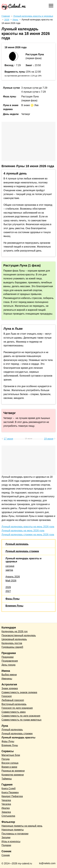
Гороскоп (7, 696)
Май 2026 (11, 581)
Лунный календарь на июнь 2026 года (23, 531)
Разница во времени (13, 771)
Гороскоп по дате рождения (17, 708)
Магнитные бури (11, 755)
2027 (8, 591)
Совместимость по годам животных (22, 720)
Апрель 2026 (13, 577)
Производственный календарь (19, 635)
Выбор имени (9, 675)
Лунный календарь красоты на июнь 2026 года (28, 527)
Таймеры (7, 779)
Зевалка (6, 812)
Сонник (6, 855)
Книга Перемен (10, 792)
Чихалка (6, 800)
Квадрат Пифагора (12, 796)
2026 (8, 587)
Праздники (8, 657)
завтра (9, 570)
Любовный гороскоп (13, 700)
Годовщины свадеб (12, 647)
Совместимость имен (14, 712)
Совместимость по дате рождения (21, 716)
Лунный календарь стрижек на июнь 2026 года (28, 535)
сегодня (10, 566)
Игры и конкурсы (11, 841)
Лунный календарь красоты (18, 738)
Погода (6, 759)
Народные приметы (13, 830)
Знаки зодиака (10, 688)
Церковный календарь (14, 639)
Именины (7, 679)
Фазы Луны (12, 599)
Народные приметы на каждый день (22, 826)
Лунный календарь (17, 544)
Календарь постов (12, 643)
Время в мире (9, 767)
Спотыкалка (8, 816)
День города (8, 665)
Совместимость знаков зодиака (19, 692)
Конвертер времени (13, 775)
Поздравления (10, 661)
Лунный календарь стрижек (22, 551)
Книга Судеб (9, 788)
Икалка (6, 808)
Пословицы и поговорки (15, 834)
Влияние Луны (14, 606)
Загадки (6, 837)
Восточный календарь (14, 704)
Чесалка (6, 804)
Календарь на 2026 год (15, 631)
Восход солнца (10, 763)
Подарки (6, 845)
